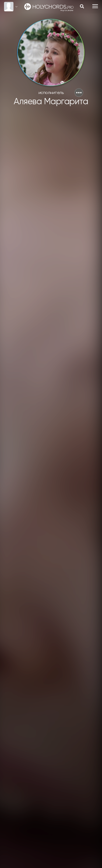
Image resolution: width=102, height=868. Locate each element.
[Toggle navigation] (95, 6)
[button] (79, 93)
